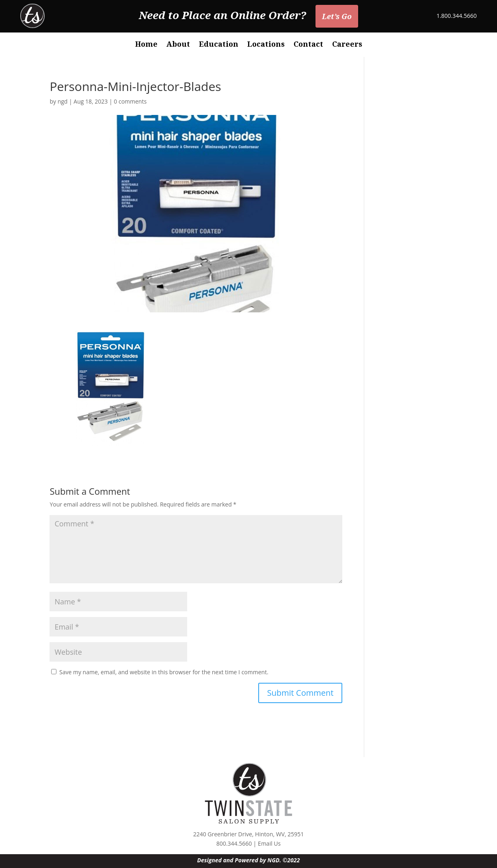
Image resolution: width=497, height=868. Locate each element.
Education (219, 45)
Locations (266, 45)
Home (146, 45)
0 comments (130, 101)
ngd (63, 101)
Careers (347, 45)
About (178, 45)
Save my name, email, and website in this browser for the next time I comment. (164, 672)
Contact (308, 45)
